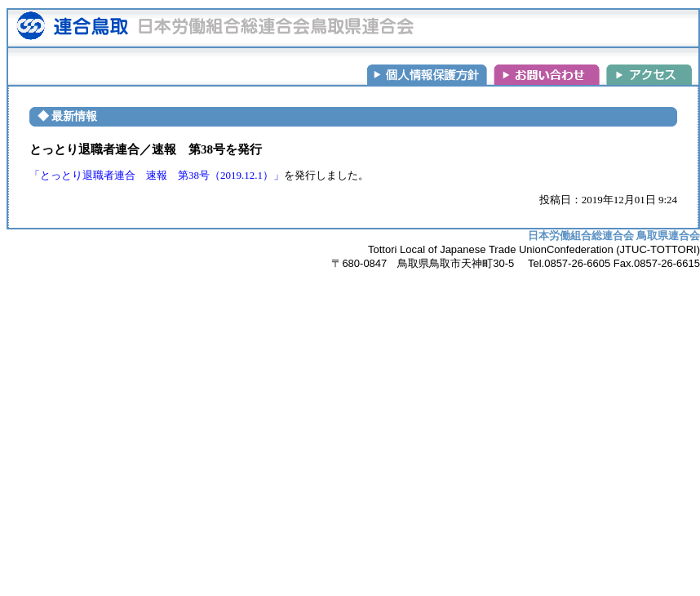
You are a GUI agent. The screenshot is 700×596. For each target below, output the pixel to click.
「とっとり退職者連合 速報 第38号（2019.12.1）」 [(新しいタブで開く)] (157, 175)
